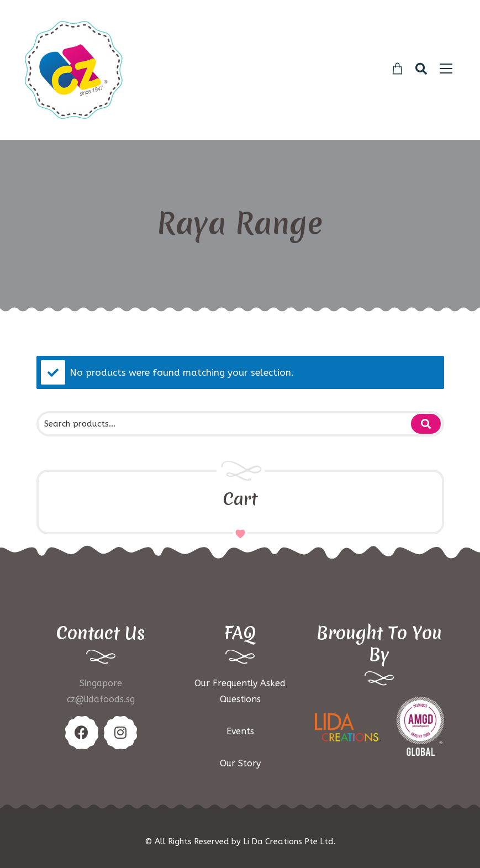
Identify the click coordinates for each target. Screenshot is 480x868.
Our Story (240, 763)
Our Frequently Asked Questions (240, 691)
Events (240, 731)
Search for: (426, 424)
